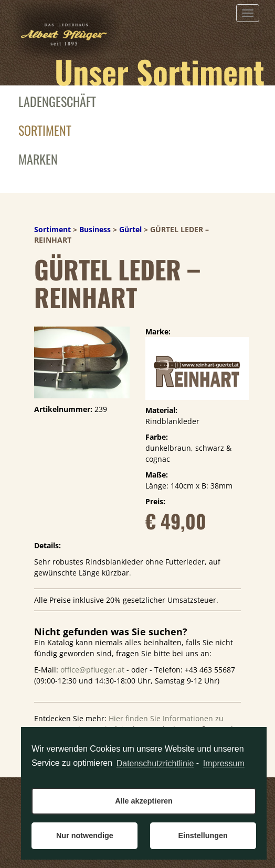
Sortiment (45, 130)
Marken (38, 159)
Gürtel (130, 229)
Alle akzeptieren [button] (144, 801)
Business (95, 229)
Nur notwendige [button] (85, 836)
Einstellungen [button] (203, 836)
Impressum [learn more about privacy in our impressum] (224, 763)
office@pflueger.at (92, 670)
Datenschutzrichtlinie (155, 763)
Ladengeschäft (57, 101)
